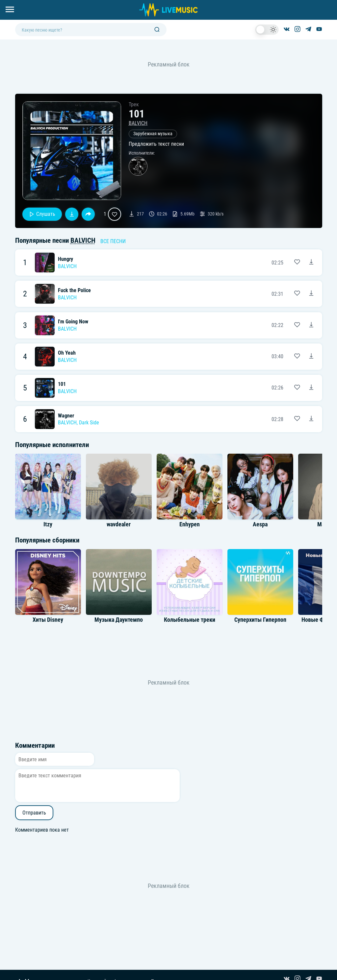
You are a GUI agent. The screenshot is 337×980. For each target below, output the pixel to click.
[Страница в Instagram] (298, 30)
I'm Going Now (73, 322)
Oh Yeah (67, 353)
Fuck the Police (74, 290)
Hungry (65, 259)
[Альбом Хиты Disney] (48, 582)
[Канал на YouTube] (319, 30)
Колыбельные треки (190, 620)
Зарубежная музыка (153, 134)
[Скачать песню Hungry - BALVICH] (311, 263)
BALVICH (138, 123)
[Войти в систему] (335, 2)
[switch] (267, 30)
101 (62, 384)
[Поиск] (157, 30)
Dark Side (89, 423)
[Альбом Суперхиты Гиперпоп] (260, 582)
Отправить (34, 813)
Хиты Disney (48, 620)
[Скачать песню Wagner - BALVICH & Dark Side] (311, 419)
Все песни (113, 241)
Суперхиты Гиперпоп (260, 620)
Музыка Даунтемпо (119, 620)
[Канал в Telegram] (308, 30)
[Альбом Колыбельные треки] (190, 582)
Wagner (66, 416)
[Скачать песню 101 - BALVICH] (311, 388)
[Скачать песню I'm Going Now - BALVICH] (311, 325)
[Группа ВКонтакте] (287, 30)
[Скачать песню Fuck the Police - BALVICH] (311, 294)
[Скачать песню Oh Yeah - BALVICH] (311, 357)
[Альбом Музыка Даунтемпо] (119, 582)
